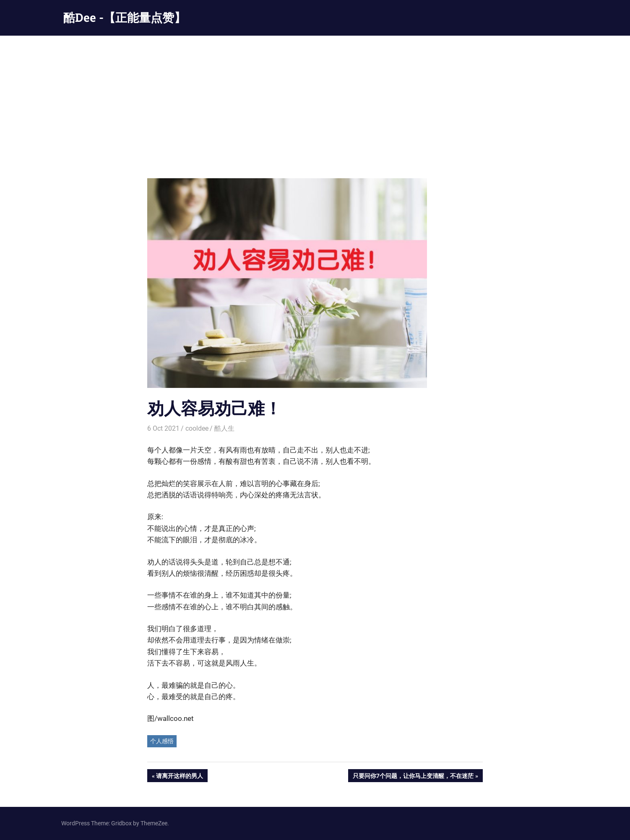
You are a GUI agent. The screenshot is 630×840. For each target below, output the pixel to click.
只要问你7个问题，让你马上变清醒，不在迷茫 (413, 777)
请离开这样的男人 (179, 777)
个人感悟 (162, 741)
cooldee (197, 428)
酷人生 (224, 428)
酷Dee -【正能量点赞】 (125, 17)
